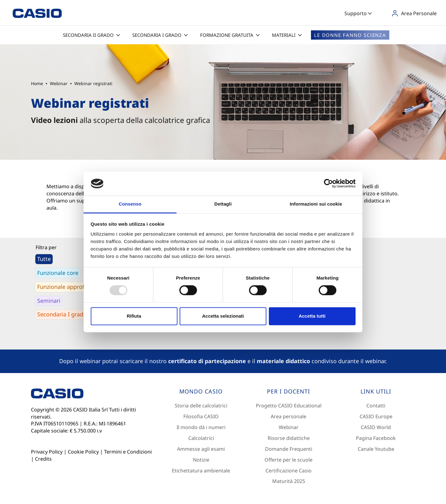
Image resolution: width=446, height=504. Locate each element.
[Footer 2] (289, 392)
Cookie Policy (83, 452)
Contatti (376, 406)
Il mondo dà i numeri (201, 427)
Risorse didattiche (289, 438)
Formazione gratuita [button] (230, 35)
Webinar (289, 427)
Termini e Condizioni (128, 452)
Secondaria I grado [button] (160, 35)
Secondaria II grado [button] (91, 35)
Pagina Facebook (376, 438)
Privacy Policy (47, 452)
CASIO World (376, 427)
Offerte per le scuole (289, 460)
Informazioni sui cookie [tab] (316, 204)
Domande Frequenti (289, 449)
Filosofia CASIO (201, 416)
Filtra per (46, 247)
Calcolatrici (201, 438)
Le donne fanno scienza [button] (350, 35)
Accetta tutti (312, 316)
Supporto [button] (358, 13)
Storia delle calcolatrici (201, 406)
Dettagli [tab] (223, 204)
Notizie (201, 460)
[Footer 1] (201, 392)
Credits (43, 459)
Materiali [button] (287, 35)
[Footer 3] (376, 392)
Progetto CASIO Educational (289, 406)
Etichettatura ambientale (201, 471)
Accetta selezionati (223, 316)
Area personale (289, 416)
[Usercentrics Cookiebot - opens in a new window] (328, 184)
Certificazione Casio (289, 471)
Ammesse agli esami (201, 449)
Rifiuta (134, 316)
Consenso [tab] (130, 204)
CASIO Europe (376, 416)
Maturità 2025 (289, 481)
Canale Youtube (376, 449)
